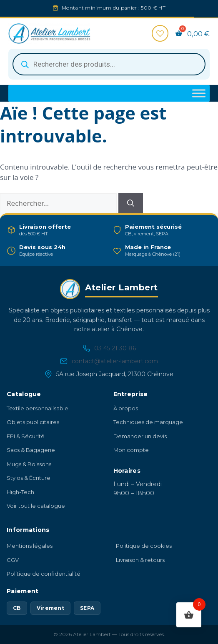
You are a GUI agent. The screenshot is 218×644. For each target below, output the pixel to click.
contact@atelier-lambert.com (109, 361)
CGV (13, 560)
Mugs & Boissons (29, 464)
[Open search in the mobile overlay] (109, 64)
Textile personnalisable (38, 408)
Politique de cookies (144, 546)
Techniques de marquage (148, 422)
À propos (126, 408)
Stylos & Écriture (29, 478)
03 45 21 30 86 (109, 348)
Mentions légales (30, 546)
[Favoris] (160, 33)
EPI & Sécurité (26, 436)
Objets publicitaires (33, 422)
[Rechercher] (131, 203)
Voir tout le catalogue (36, 506)
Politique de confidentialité (44, 574)
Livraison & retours (140, 560)
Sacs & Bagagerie (31, 450)
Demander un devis (140, 436)
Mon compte (131, 450)
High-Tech (20, 492)
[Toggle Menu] (199, 94)
